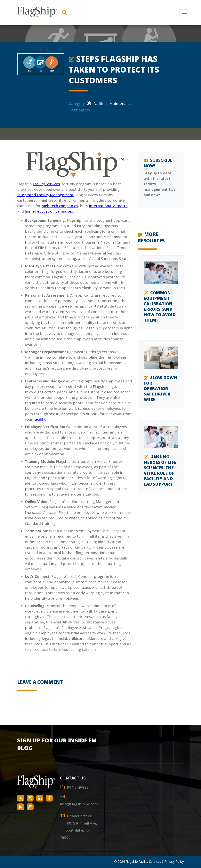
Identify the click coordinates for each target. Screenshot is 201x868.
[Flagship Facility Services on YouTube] (21, 807)
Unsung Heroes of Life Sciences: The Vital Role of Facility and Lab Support (160, 470)
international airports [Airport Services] (108, 206)
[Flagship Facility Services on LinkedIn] (40, 798)
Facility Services (46, 184)
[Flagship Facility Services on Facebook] (49, 798)
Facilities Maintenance (110, 103)
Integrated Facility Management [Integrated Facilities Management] (45, 195)
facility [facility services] (39, 419)
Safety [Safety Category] (84, 110)
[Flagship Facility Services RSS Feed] (21, 798)
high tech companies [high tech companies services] (60, 206)
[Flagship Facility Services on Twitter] (30, 798)
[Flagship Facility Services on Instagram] (30, 807)
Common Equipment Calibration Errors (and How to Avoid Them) (160, 306)
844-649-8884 (79, 787)
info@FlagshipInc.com (79, 804)
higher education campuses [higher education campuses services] (49, 211)
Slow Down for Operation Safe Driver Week (161, 388)
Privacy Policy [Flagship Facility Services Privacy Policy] (174, 862)
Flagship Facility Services (143, 862)
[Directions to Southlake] (79, 830)
